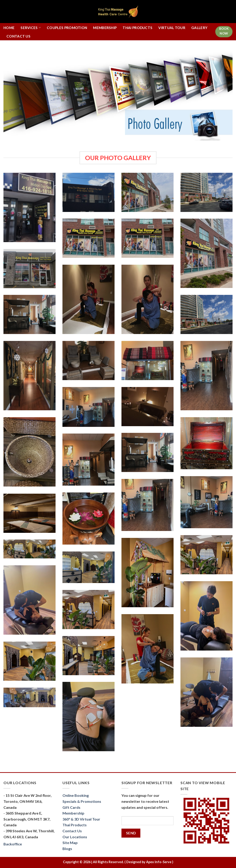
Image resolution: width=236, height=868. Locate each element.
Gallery (199, 28)
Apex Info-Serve (159, 862)
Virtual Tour (172, 28)
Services (31, 28)
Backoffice (13, 844)
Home (9, 28)
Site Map (70, 843)
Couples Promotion (67, 28)
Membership (105, 28)
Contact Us (18, 36)
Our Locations (75, 837)
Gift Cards (71, 807)
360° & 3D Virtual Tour (81, 819)
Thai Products (137, 28)
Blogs (67, 849)
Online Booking (76, 795)
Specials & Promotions (82, 801)
